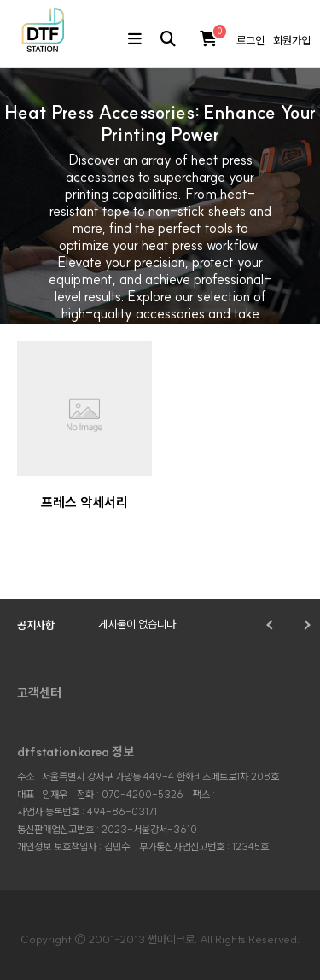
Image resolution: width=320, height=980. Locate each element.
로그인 (250, 40)
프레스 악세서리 (84, 502)
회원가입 (292, 40)
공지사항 (36, 625)
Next (305, 625)
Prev (271, 625)
